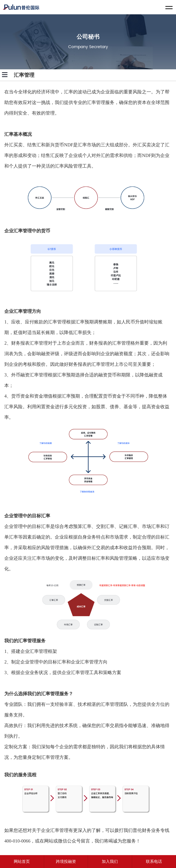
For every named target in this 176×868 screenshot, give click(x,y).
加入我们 (110, 862)
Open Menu (5, 75)
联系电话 (154, 862)
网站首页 (22, 862)
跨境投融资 (66, 862)
